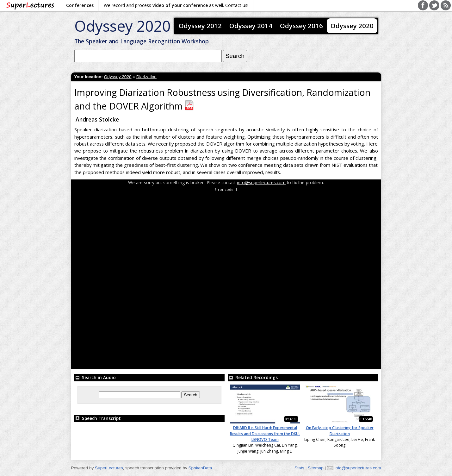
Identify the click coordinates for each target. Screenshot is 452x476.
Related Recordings (253, 377)
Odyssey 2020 (123, 26)
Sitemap (316, 468)
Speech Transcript (98, 418)
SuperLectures (109, 468)
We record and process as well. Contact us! (176, 5)
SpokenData (200, 468)
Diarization (146, 77)
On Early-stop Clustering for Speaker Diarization (340, 431)
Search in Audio (95, 377)
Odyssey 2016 (301, 26)
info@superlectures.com (261, 182)
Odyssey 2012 (200, 26)
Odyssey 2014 (251, 26)
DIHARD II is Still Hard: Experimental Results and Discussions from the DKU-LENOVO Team (265, 434)
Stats (299, 468)
